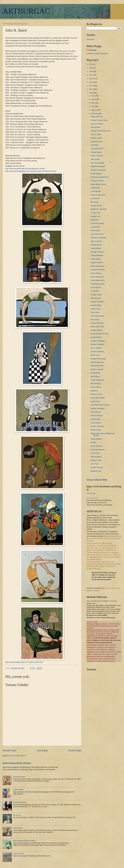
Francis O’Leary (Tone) (99, 120)
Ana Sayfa (42, 750)
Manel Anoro (95, 376)
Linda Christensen (97, 380)
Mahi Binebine (96, 457)
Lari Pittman (95, 198)
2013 (91, 89)
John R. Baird (96, 134)
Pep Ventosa (95, 412)
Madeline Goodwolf (98, 166)
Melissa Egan (96, 430)
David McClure (96, 337)
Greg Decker (95, 188)
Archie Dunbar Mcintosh (100, 334)
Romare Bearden (97, 323)
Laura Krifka (95, 227)
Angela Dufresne (97, 262)
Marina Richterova (97, 266)
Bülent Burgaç (91, 493)
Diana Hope (95, 312)
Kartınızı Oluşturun (92, 498)
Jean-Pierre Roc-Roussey (100, 405)
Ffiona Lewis (95, 230)
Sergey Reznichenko (98, 359)
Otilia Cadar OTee (97, 327)
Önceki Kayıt (75, 750)
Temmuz (94, 114)
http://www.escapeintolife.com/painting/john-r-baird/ (25, 169)
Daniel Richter (96, 248)
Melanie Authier (96, 138)
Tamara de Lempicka (98, 238)
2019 (91, 68)
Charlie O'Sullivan (97, 302)
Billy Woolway (96, 383)
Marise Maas (95, 419)
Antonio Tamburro (97, 352)
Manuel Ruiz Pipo (97, 362)
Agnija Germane (97, 117)
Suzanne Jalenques (98, 195)
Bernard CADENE (97, 344)
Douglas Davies (96, 330)
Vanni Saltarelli (96, 348)
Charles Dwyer (96, 152)
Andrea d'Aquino (97, 467)
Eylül (93, 107)
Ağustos (94, 110)
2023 (91, 64)
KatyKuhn (94, 391)
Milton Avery (95, 355)
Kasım (94, 99)
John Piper (95, 464)
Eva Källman (95, 373)
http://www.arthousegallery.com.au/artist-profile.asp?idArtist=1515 (31, 171)
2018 (91, 71)
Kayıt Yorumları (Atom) (17, 756)
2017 (91, 75)
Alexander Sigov (19, 777)
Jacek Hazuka (18, 854)
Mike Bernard (96, 298)
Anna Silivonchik (97, 149)
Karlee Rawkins (96, 439)
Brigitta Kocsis (96, 471)
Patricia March (96, 245)
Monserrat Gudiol (97, 366)
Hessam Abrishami (98, 408)
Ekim (93, 103)
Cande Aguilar (18, 790)
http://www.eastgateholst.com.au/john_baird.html (24, 662)
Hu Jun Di (17, 815)
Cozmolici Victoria (97, 223)
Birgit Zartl (94, 220)
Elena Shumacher (97, 277)
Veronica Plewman (98, 450)
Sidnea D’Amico (97, 394)
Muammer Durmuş (98, 284)
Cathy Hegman (96, 174)
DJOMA (94, 442)
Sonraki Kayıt (9, 750)
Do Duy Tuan (96, 213)
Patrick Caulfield (97, 156)
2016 (91, 79)
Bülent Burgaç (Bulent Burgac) (17, 763)
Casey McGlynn (97, 446)
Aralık (93, 96)
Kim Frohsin (95, 453)
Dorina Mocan (96, 287)
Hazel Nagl (95, 320)
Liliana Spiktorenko (98, 280)
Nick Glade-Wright (97, 163)
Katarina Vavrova (97, 369)
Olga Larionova (96, 241)
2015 (91, 82)
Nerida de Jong (96, 142)
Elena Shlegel (96, 273)
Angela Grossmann (98, 270)
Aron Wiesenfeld (97, 234)
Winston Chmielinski (98, 170)
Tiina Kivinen (95, 127)
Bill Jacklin (95, 202)
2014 (91, 86)
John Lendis (95, 159)
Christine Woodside (98, 341)
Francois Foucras (97, 181)
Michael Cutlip (96, 460)
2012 (91, 93)
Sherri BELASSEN (98, 398)
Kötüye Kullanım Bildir (97, 480)
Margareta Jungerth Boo (100, 177)
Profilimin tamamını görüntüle (97, 53)
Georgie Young (96, 295)
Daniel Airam (95, 401)
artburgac (93, 50)
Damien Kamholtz (97, 426)
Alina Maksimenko (20, 802)
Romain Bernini (96, 206)
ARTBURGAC (26, 11)
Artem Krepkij (96, 259)
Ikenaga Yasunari (97, 252)
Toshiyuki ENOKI (97, 255)
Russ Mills (94, 145)
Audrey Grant (96, 309)
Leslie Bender (96, 191)
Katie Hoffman (96, 387)
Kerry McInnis (96, 423)
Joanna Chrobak (97, 124)
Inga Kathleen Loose (98, 184)
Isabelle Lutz (95, 216)
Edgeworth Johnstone (99, 209)
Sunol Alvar (95, 291)
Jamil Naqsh (18, 828)
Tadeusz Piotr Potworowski (101, 131)
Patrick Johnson (97, 416)
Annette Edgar (96, 305)
